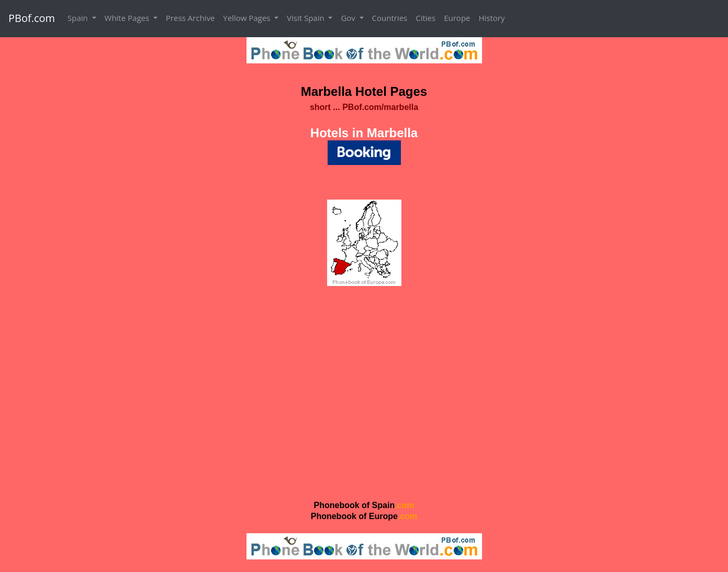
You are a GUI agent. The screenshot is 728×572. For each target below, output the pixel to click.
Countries (390, 18)
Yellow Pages (248, 18)
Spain (79, 18)
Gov (349, 18)
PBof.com (32, 18)
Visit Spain (307, 18)
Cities (425, 18)
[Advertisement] (364, 392)
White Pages (128, 18)
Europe (457, 18)
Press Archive (190, 18)
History (491, 18)
